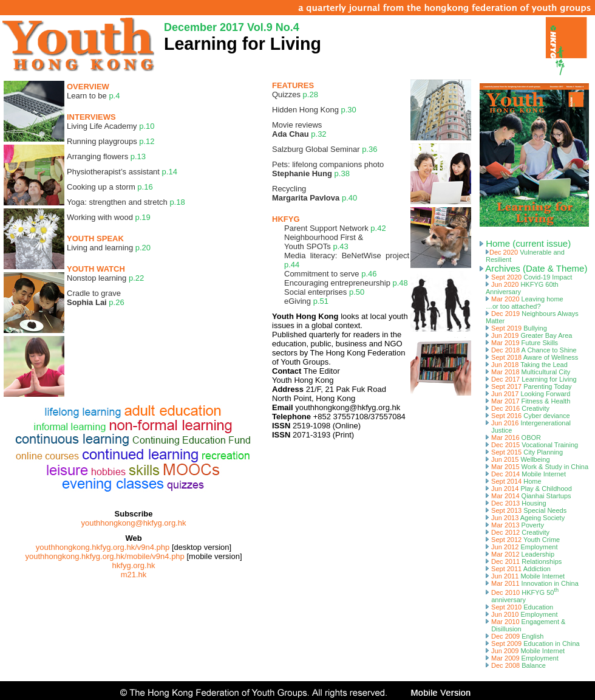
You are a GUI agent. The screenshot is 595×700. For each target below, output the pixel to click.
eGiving (306, 301)
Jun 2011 (525, 576)
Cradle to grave (96, 298)
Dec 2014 (526, 474)
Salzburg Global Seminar (325, 149)
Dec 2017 (531, 379)
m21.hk (134, 575)
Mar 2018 (528, 372)
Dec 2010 (522, 596)
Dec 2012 (518, 532)
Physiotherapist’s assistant (122, 172)
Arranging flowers (106, 156)
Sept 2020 (529, 277)
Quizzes (295, 94)
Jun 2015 (518, 459)
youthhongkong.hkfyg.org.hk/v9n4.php (103, 547)
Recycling (314, 193)
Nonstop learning (105, 278)
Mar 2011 (532, 583)
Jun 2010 (522, 614)
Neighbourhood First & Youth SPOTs (324, 242)
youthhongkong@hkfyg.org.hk (134, 523)
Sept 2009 (533, 643)
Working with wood (109, 217)
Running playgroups (111, 141)
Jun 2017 (528, 394)
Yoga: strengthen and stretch (126, 202)
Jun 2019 (529, 335)
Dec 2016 (518, 408)
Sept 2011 (518, 569)
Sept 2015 (524, 452)
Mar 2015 (537, 467)
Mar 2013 (515, 525)
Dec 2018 (531, 350)
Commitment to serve (330, 274)
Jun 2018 (527, 365)
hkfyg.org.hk (134, 565)
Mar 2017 (528, 401)
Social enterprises (324, 292)
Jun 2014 (529, 489)
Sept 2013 (526, 510)
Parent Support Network (335, 228)
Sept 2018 (532, 357)
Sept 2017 (529, 386)
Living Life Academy (111, 126)
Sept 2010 (519, 607)
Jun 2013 (525, 518)
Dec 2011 (524, 561)
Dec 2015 (532, 445)
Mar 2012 (520, 554)
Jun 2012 (522, 547)
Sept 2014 (514, 481)
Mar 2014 (529, 496)
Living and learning (109, 248)
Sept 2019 (516, 328)
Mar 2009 (522, 658)
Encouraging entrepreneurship (346, 283)
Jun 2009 (525, 651)
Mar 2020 (525, 303)
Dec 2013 (516, 503)
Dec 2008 (516, 665)
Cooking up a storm (110, 187)
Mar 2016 (513, 437)
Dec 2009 (515, 636)
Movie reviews (299, 129)
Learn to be (93, 96)
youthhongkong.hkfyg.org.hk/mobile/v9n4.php (104, 556)
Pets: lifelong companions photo (328, 169)
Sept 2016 (528, 416)
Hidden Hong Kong (314, 110)
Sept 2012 (523, 540)
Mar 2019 (522, 343)
